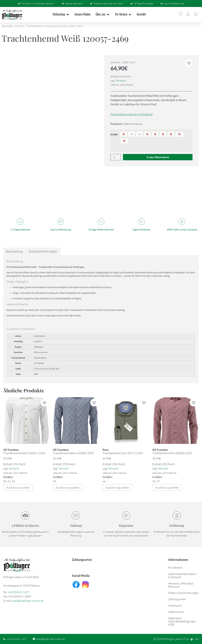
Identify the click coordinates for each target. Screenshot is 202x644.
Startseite (7, 26)
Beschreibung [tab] (14, 251)
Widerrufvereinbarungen (183, 593)
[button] (189, 63)
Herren (19, 26)
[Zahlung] (76, 515)
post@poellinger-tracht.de (28, 601)
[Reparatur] (126, 515)
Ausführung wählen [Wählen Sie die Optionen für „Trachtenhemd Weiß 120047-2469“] (18, 488)
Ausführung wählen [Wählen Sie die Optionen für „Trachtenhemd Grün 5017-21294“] (117, 488)
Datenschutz (176, 612)
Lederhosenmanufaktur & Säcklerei (183, 575)
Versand (121, 80)
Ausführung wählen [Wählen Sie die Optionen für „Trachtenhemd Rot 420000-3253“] (167, 488)
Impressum (175, 605)
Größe (114, 134)
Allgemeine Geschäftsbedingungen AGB (182, 621)
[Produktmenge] (116, 157)
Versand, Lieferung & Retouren (181, 585)
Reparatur (126, 525)
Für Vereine (175, 567)
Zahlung (76, 525)
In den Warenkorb (158, 157)
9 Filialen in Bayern (25, 525)
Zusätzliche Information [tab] (43, 251)
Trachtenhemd (35, 26)
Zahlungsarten (177, 599)
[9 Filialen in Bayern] (25, 515)
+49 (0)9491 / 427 (18, 592)
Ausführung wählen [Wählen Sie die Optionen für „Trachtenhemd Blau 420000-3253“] (68, 488)
